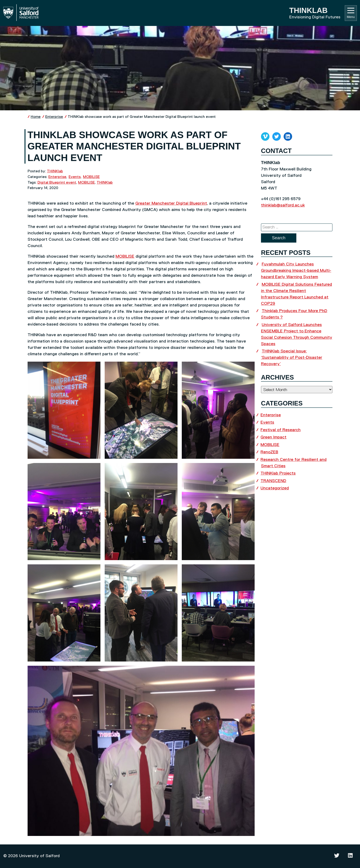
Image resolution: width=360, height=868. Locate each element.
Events (75, 177)
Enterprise (54, 117)
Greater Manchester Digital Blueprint (171, 203)
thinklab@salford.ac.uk (283, 205)
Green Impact (273, 437)
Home (36, 117)
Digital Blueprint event (57, 183)
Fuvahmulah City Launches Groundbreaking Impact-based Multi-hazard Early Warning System (296, 271)
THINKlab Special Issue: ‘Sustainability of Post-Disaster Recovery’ (292, 358)
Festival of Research (281, 430)
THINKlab (55, 171)
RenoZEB (269, 452)
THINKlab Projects (278, 473)
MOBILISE (91, 177)
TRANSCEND (273, 481)
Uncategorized (275, 488)
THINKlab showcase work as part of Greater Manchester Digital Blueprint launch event (142, 117)
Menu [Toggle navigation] (351, 13)
